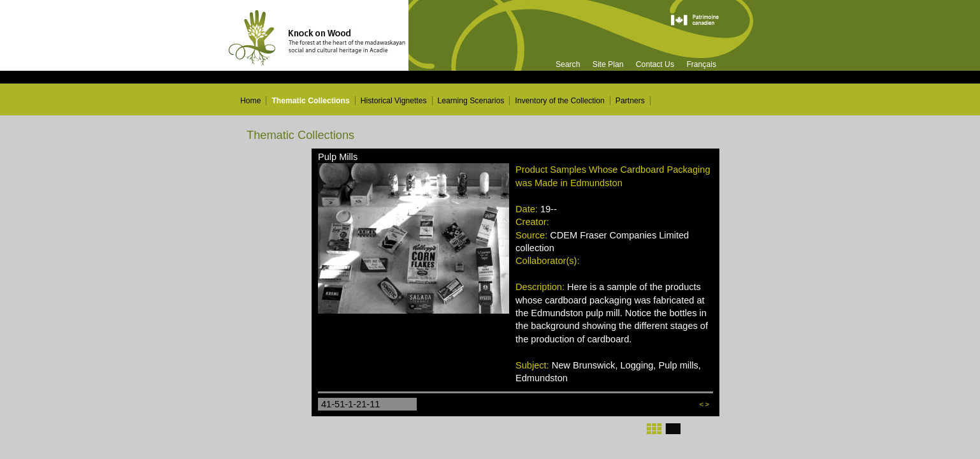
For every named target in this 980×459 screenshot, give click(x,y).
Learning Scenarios (471, 101)
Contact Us (655, 64)
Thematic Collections (310, 101)
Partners (630, 101)
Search (568, 64)
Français (701, 64)
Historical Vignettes (394, 101)
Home (250, 101)
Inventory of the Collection (560, 101)
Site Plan (608, 64)
